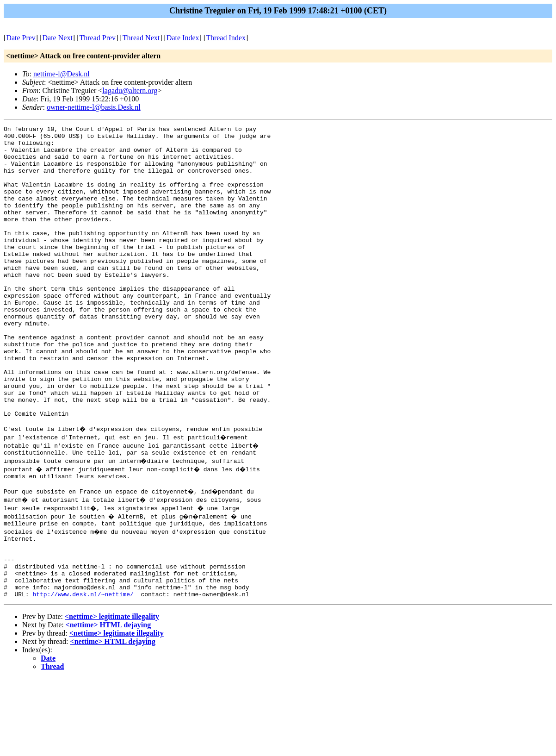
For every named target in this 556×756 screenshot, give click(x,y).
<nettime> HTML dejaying (108, 703)
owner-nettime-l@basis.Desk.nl (94, 107)
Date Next (58, 38)
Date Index (183, 38)
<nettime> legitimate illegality (112, 694)
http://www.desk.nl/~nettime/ (83, 672)
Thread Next (141, 38)
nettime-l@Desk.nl (62, 74)
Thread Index (226, 38)
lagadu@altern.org (130, 91)
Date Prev (21, 38)
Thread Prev (97, 38)
